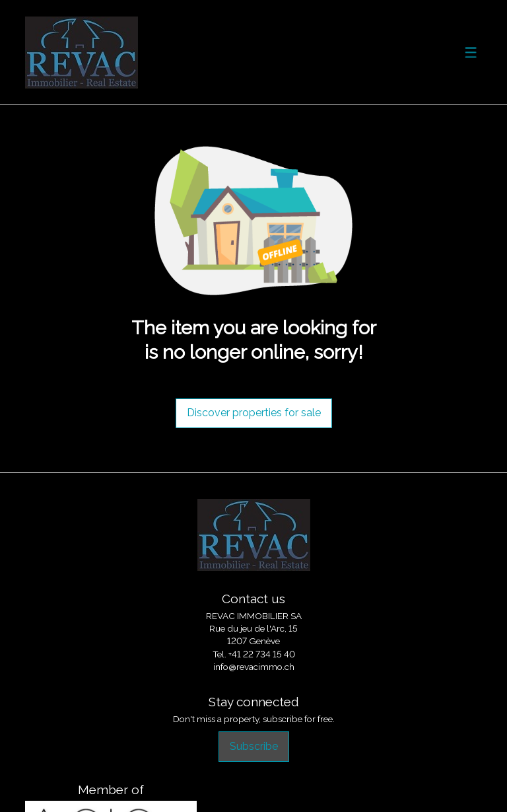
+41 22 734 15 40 (262, 654)
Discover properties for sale (254, 413)
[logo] (82, 53)
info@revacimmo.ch (254, 667)
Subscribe (254, 746)
